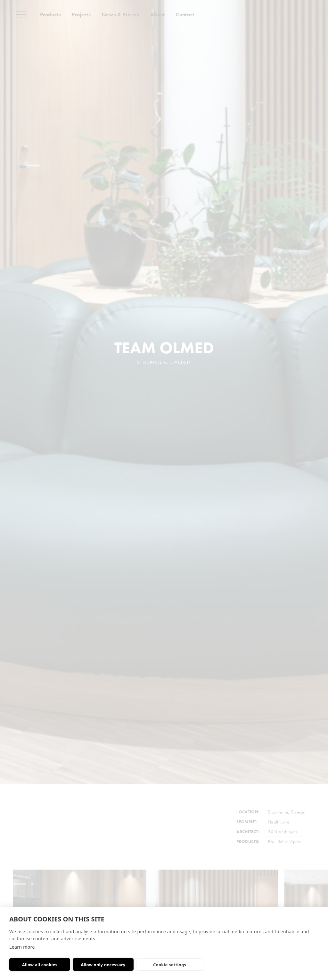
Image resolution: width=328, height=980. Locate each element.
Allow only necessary (103, 965)
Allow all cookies (40, 965)
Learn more (22, 947)
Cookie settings (170, 965)
